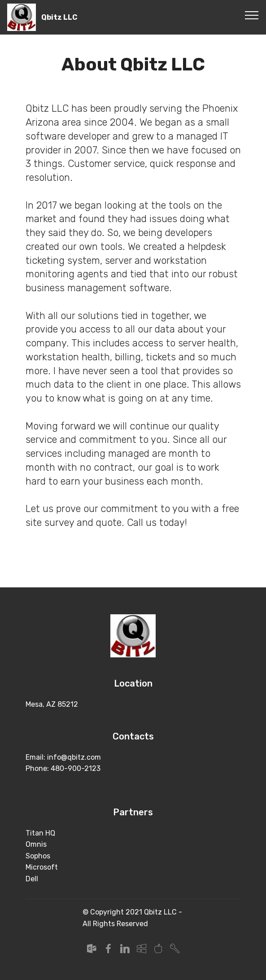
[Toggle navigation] (252, 15)
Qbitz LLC (59, 17)
